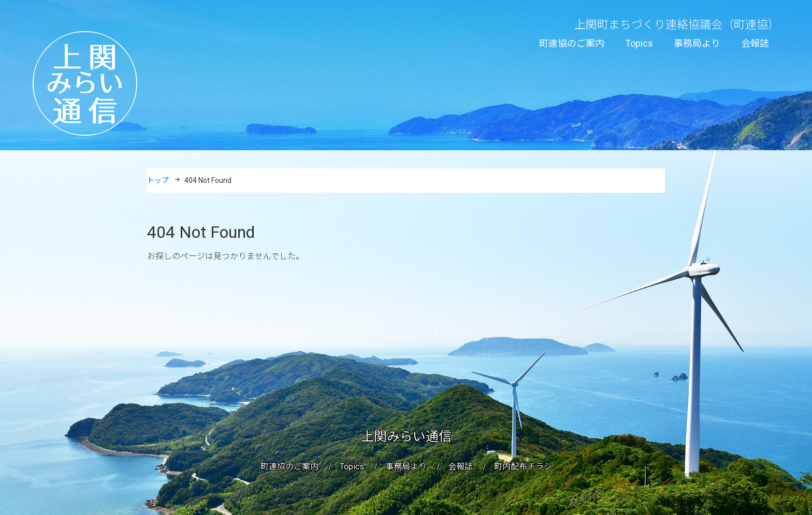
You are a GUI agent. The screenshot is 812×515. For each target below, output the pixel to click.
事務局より (697, 43)
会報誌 (755, 43)
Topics (639, 43)
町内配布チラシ (523, 467)
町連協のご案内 (572, 43)
